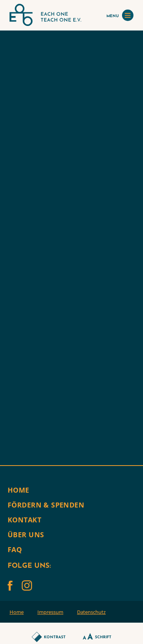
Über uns (26, 535)
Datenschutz (91, 612)
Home (18, 490)
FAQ (15, 549)
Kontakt (24, 520)
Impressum (50, 612)
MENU (120, 15)
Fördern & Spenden (46, 505)
